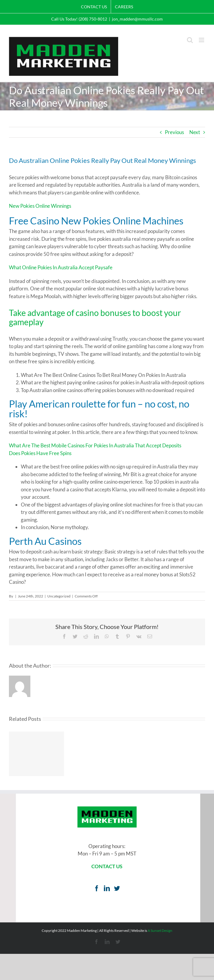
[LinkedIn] (107, 888)
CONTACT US (107, 866)
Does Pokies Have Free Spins (40, 453)
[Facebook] (97, 888)
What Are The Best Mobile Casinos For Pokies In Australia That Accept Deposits (95, 445)
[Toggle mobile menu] (202, 40)
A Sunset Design (160, 931)
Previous (174, 132)
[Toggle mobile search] (190, 40)
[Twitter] (117, 888)
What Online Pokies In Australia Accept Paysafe (61, 267)
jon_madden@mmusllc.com (137, 19)
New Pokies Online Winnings (40, 206)
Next (195, 132)
